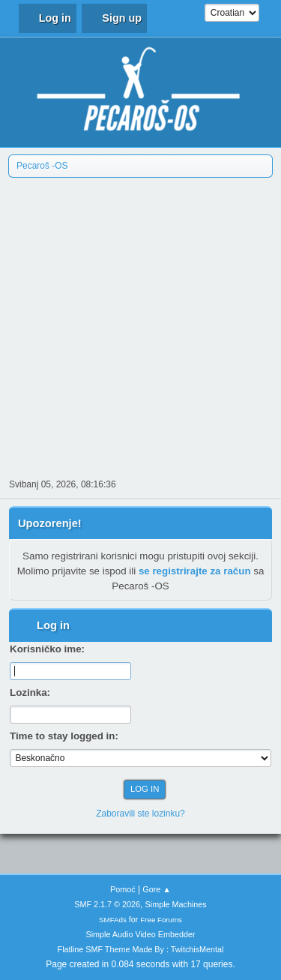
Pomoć (123, 889)
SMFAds (113, 920)
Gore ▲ (157, 889)
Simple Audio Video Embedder (140, 934)
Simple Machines (176, 904)
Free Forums (161, 920)
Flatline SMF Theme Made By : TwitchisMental (141, 949)
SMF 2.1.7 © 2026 (107, 904)
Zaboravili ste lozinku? (140, 814)
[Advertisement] (140, 327)
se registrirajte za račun (195, 571)
